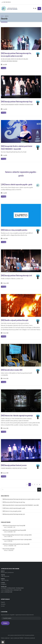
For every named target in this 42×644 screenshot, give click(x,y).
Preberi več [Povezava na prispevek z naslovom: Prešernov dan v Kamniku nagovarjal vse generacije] (4, 432)
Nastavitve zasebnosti (30, 638)
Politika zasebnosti (5, 638)
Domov (2, 16)
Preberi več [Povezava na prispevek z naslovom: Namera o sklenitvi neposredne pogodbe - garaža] (4, 196)
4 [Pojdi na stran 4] (37, 485)
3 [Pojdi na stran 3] (35, 485)
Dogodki (3, 602)
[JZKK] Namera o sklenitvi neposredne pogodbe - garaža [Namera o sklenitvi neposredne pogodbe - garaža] (16, 184)
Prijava (5, 623)
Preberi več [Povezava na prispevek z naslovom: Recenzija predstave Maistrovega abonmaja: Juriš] (4, 287)
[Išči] (39, 490)
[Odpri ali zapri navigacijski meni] (39, 9)
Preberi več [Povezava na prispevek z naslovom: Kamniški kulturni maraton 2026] (4, 382)
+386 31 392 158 (5, 580)
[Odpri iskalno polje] (34, 9)
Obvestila (3, 604)
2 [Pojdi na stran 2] (32, 485)
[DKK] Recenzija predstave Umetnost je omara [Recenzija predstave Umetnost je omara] (14, 465)
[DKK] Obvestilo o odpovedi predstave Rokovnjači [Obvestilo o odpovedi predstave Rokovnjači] (15, 320)
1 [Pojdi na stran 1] (30, 484)
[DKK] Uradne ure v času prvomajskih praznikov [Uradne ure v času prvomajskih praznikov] (14, 230)
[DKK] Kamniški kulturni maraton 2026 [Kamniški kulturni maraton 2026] (12, 370)
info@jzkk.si (4, 584)
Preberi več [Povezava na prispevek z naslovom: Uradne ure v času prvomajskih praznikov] (4, 242)
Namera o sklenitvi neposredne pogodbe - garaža (21, 174)
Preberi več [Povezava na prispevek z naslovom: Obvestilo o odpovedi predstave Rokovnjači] (4, 336)
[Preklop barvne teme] (36, 9)
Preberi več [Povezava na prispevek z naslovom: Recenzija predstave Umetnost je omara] (4, 476)
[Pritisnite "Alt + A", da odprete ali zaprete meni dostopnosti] (3, 642)
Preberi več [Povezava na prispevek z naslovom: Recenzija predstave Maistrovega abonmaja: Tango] (4, 113)
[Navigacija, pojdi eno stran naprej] (40, 485)
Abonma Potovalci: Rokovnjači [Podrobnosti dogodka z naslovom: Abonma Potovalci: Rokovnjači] (9, 550)
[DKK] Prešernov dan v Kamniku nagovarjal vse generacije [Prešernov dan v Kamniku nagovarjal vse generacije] (17, 415)
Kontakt (3, 606)
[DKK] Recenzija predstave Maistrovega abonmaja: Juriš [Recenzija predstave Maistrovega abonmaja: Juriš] (16, 275)
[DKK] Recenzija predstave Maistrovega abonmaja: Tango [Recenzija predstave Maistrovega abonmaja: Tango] (17, 101)
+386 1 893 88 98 (5, 576)
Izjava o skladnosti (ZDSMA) (17, 638)
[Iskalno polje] (19, 490)
